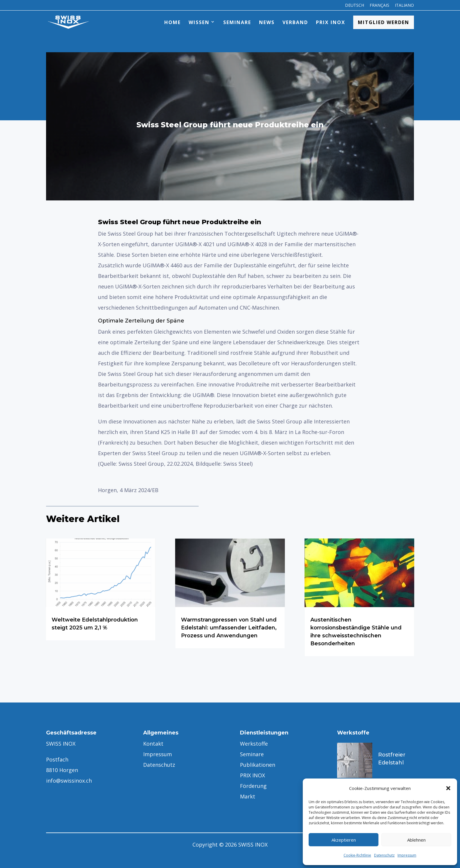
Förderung (253, 786)
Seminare (237, 22)
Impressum (407, 855)
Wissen (199, 22)
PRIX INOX (331, 22)
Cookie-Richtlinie (357, 855)
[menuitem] (355, 7)
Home (172, 22)
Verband (295, 22)
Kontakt (153, 744)
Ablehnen (416, 840)
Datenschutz (384, 855)
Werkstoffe (254, 744)
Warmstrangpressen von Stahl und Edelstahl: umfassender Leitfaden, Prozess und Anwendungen (229, 628)
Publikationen (258, 765)
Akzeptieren (344, 840)
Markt (248, 796)
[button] (448, 788)
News (267, 22)
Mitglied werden (384, 22)
